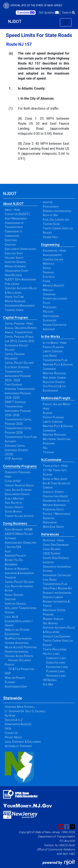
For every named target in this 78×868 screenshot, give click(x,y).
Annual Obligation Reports (21, 328)
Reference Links (56, 676)
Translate (26, 13)
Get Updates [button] (49, 13)
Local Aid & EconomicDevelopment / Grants (19, 621)
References (50, 534)
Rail (45, 448)
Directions (11, 240)
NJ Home (10, 716)
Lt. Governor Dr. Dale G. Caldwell (25, 711)
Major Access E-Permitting (21, 647)
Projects (48, 312)
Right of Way (51, 215)
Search (68, 13)
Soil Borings (50, 623)
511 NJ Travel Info (55, 470)
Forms (46, 281)
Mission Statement (15, 266)
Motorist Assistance (54, 505)
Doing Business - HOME (19, 529)
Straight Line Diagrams (57, 636)
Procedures (50, 307)
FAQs (8, 728)
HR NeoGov (50, 680)
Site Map (48, 684)
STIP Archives (13, 459)
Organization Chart (17, 271)
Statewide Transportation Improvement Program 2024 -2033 (20, 393)
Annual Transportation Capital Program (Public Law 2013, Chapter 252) (20, 337)
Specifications (51, 316)
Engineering (50, 245)
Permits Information (17, 652)
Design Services (14, 595)
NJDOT (15, 22)
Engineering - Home (54, 251)
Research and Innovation (57, 211)
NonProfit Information (18, 638)
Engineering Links (57, 667)
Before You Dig (14, 560)
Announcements (52, 255)
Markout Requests (53, 286)
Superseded (50, 320)
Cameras (48, 487)
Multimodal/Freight (56, 398)
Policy (47, 303)
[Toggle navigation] (66, 22)
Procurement (51, 207)
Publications (12, 284)
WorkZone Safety (53, 527)
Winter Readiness (15, 301)
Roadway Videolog (53, 619)
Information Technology (57, 575)
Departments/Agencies (18, 724)
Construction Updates (55, 496)
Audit (8, 551)
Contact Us (11, 733)
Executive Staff (14, 253)
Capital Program (16, 318)
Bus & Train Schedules (56, 483)
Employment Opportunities (20, 249)
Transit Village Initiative (19, 516)
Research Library (53, 597)
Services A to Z (14, 720)
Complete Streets (53, 492)
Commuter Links (56, 662)
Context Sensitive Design (19, 485)
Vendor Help (50, 237)
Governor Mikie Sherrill (20, 707)
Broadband (11, 564)
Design (47, 268)
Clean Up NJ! (13, 481)
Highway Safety (14, 258)
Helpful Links (51, 654)
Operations (49, 294)
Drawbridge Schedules (56, 501)
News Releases (13, 275)
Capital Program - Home (19, 324)
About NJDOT (13, 204)
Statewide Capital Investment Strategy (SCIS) (17, 450)
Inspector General (16, 262)
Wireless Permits (15, 678)
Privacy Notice (13, 737)
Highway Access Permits (19, 656)
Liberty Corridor (53, 351)
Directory (11, 245)
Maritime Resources (54, 373)
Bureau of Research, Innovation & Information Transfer (19, 573)
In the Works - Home (55, 343)
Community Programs (20, 466)
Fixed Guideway (14, 385)
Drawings (48, 272)
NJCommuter (51, 460)
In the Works (51, 337)
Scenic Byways (13, 511)
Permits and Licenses (55, 298)
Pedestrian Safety (53, 509)
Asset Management (16, 218)
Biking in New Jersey (55, 479)
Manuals (48, 290)
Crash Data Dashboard (56, 545)
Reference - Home (53, 540)
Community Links (56, 658)
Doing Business (15, 523)
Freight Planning (53, 347)
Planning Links (55, 671)
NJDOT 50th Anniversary (20, 279)
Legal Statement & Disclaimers (23, 742)
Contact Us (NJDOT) (17, 214)
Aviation (48, 413)
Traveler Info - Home (55, 466)
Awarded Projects (15, 556)
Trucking (48, 452)
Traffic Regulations (55, 649)
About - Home (12, 210)
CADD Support (52, 553)
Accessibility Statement (18, 746)
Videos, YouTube (14, 297)
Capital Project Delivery (19, 363)
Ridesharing (50, 522)
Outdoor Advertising (17, 643)
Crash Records (51, 549)
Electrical (49, 277)
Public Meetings (14, 499)
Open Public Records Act (58, 588)
